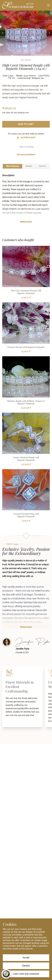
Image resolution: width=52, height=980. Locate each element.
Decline (26, 966)
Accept (26, 958)
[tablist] (26, 166)
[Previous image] (3, 33)
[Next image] (49, 33)
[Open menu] (48, 5)
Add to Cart (26, 124)
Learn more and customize (26, 974)
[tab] (12, 166)
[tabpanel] (26, 201)
